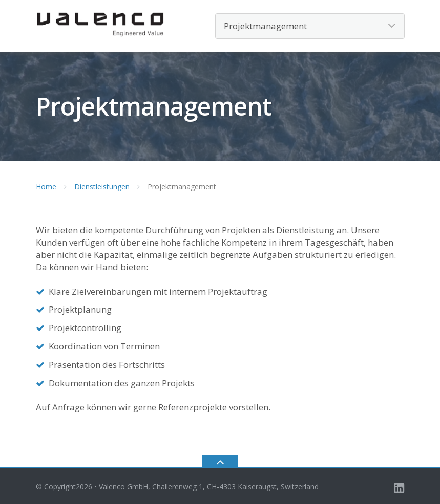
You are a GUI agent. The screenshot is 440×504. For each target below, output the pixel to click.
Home (46, 187)
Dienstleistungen (102, 187)
